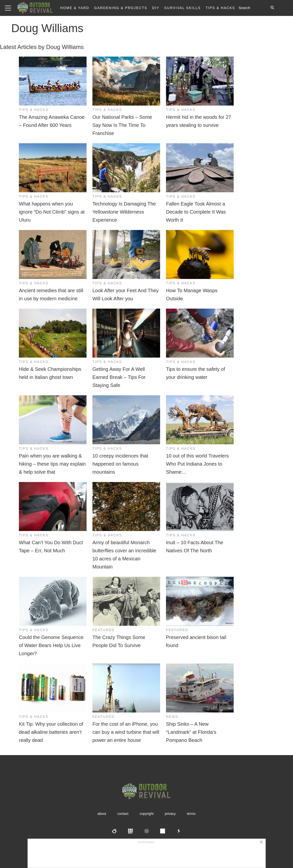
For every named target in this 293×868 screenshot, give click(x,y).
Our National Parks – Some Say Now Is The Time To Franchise (122, 125)
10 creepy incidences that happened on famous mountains (120, 464)
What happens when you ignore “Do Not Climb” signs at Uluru (52, 212)
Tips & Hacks (220, 8)
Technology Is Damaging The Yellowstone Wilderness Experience (124, 212)
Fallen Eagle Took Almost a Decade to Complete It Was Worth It (196, 212)
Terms (191, 814)
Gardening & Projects (121, 8)
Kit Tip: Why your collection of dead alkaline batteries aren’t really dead (51, 732)
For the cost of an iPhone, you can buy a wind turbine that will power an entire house (126, 732)
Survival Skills (183, 8)
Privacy (170, 814)
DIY (156, 8)
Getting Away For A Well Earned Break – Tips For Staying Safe (119, 377)
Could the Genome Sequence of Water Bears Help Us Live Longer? (51, 645)
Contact (123, 814)
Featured (103, 630)
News (172, 717)
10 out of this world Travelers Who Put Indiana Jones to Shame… (197, 464)
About (102, 814)
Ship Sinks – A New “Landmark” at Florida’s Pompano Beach (191, 732)
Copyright (147, 814)
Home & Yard (75, 8)
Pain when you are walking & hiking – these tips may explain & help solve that (52, 464)
